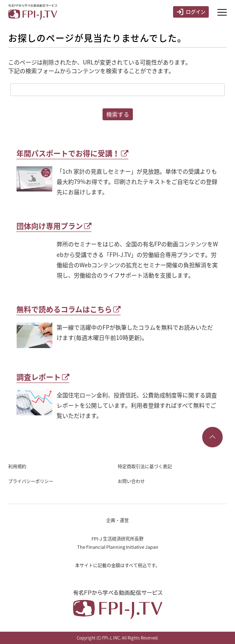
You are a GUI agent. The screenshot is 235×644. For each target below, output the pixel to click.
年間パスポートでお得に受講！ (72, 153)
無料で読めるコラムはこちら (68, 309)
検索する (118, 114)
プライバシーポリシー (31, 481)
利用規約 (17, 466)
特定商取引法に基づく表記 (145, 466)
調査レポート (43, 377)
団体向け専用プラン (54, 226)
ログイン (191, 12)
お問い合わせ (131, 481)
